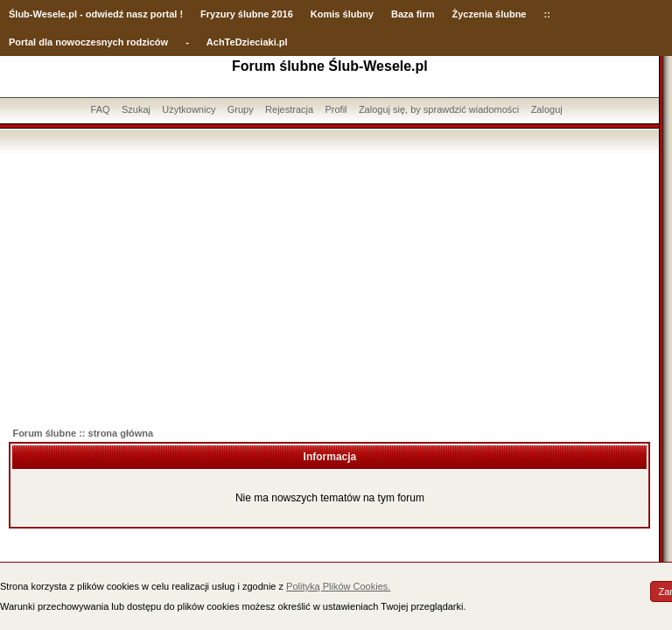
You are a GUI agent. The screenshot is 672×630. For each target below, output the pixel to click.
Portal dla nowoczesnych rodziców (88, 42)
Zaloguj (547, 109)
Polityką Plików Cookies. (338, 586)
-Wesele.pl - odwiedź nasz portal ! (106, 14)
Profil (336, 109)
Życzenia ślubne (490, 14)
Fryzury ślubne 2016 (247, 14)
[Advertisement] (329, 284)
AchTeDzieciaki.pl (247, 42)
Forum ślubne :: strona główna (83, 433)
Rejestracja (289, 109)
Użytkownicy (189, 109)
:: (546, 14)
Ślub (19, 14)
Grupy (241, 109)
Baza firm (413, 14)
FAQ (101, 109)
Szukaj (136, 109)
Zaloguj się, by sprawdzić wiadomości (439, 109)
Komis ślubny (342, 14)
